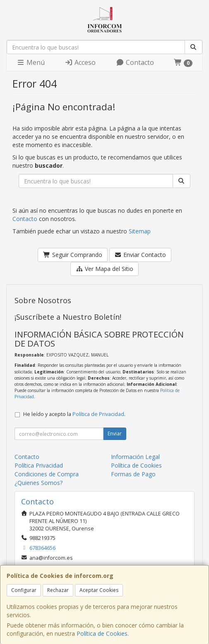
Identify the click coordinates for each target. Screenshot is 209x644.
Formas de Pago (133, 474)
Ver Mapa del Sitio (104, 269)
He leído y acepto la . (74, 414)
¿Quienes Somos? (38, 483)
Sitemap (140, 231)
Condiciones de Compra (47, 474)
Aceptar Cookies (99, 590)
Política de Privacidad (98, 414)
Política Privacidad (39, 465)
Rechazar (58, 590)
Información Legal (135, 457)
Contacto (135, 62)
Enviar (115, 434)
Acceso (80, 62)
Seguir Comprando (73, 255)
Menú (31, 62)
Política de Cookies (102, 633)
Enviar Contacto (141, 255)
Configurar (24, 590)
